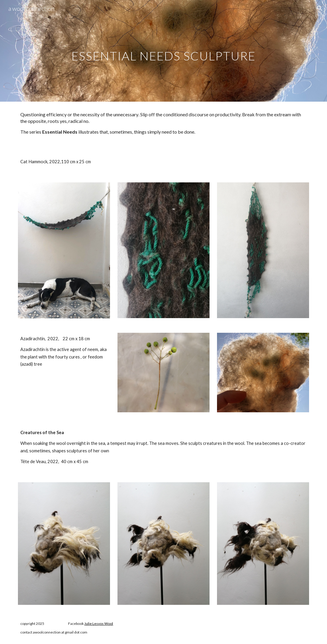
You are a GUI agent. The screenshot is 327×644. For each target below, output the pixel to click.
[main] (163, 51)
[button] (320, 8)
